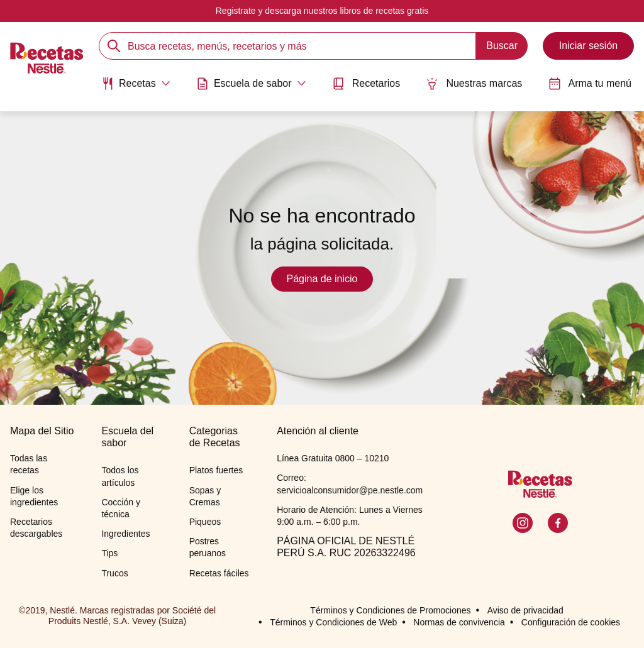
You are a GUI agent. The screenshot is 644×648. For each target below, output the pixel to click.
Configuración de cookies (571, 622)
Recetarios (366, 84)
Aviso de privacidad (525, 610)
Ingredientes (125, 534)
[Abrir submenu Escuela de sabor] (251, 84)
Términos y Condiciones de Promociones (390, 610)
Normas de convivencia (459, 622)
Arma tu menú (590, 84)
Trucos (114, 573)
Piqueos (205, 522)
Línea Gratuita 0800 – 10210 (333, 458)
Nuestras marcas (474, 84)
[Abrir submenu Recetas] (136, 84)
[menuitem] (136, 88)
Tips (109, 553)
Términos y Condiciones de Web (333, 622)
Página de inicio (322, 279)
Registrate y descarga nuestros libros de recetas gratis (322, 11)
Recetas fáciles (219, 573)
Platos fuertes (216, 470)
